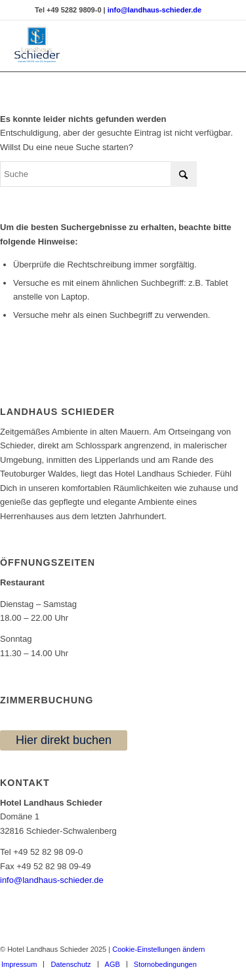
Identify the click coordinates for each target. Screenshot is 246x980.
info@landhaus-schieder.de (52, 880)
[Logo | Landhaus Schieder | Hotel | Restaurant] (98, 45)
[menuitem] (70, 964)
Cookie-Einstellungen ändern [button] (158, 949)
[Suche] (98, 174)
